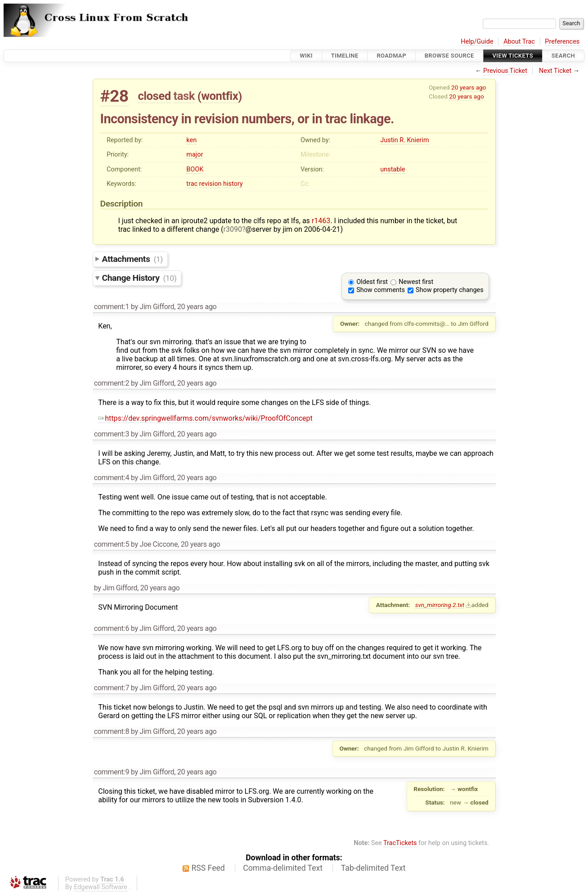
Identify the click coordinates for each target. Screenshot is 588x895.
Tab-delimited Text (373, 868)
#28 (114, 96)
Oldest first (372, 282)
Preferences (562, 42)
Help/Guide (477, 42)
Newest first (416, 282)
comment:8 (112, 731)
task (184, 96)
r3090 (233, 229)
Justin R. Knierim (404, 140)
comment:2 (112, 383)
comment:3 (112, 434)
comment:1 (112, 307)
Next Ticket (555, 71)
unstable (393, 169)
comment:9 (112, 772)
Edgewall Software (101, 887)
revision (211, 184)
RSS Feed (208, 868)
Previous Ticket (505, 71)
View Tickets (513, 56)
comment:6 (112, 628)
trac (192, 184)
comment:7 (112, 688)
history (233, 184)
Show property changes (449, 290)
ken (191, 140)
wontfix (220, 96)
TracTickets (400, 843)
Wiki (306, 56)
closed (154, 96)
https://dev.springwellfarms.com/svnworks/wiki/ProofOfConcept (205, 418)
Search (563, 56)
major (195, 155)
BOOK (195, 169)
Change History (139, 278)
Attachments (132, 259)
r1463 (321, 221)
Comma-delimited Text (283, 868)
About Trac (519, 42)
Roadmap (391, 56)
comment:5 (112, 544)
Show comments (381, 290)
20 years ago (469, 87)
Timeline (345, 56)
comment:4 (112, 478)
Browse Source (449, 56)
